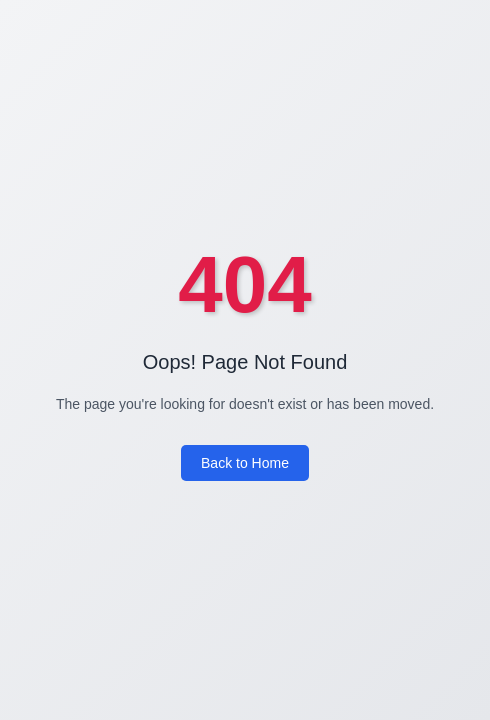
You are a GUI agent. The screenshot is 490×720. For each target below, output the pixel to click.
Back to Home (245, 463)
